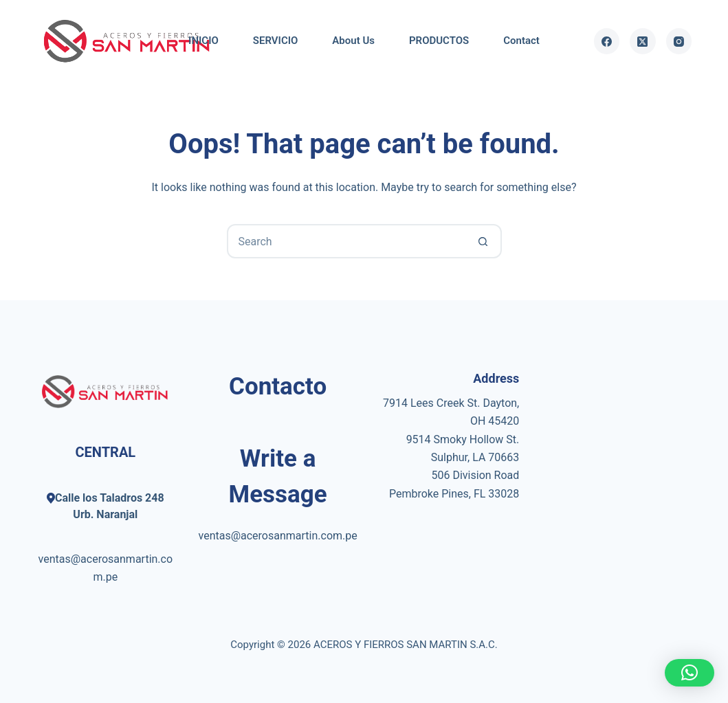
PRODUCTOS (439, 41)
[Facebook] (607, 41)
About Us (353, 41)
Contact (521, 41)
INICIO (203, 41)
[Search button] (483, 241)
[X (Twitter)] (643, 41)
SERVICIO (276, 41)
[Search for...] (347, 241)
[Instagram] (679, 41)
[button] (690, 673)
